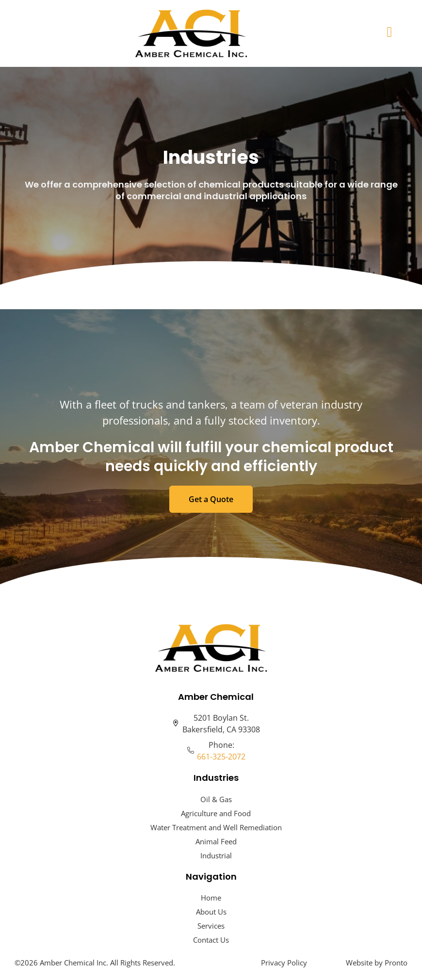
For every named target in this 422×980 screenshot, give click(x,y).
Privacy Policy (284, 963)
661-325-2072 (221, 757)
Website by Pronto (377, 963)
